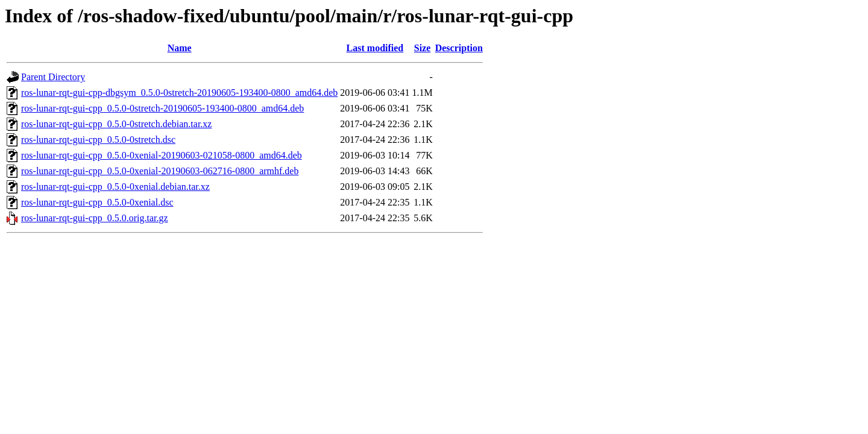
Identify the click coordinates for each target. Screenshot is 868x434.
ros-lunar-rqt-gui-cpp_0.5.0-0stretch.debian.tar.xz (116, 124)
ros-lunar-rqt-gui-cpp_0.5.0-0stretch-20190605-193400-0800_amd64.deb (162, 108)
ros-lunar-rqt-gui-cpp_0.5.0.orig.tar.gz (95, 218)
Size (423, 48)
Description (459, 48)
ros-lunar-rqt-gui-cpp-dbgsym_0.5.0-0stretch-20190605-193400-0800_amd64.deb (179, 93)
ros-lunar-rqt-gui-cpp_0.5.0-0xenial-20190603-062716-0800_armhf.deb (160, 171)
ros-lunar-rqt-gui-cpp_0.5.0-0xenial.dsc (97, 202)
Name (180, 48)
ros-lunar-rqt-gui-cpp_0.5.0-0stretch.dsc (98, 140)
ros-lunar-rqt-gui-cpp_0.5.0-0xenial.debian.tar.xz (115, 187)
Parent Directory (53, 77)
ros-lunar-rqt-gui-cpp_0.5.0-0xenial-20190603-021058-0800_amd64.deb (162, 155)
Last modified (375, 48)
